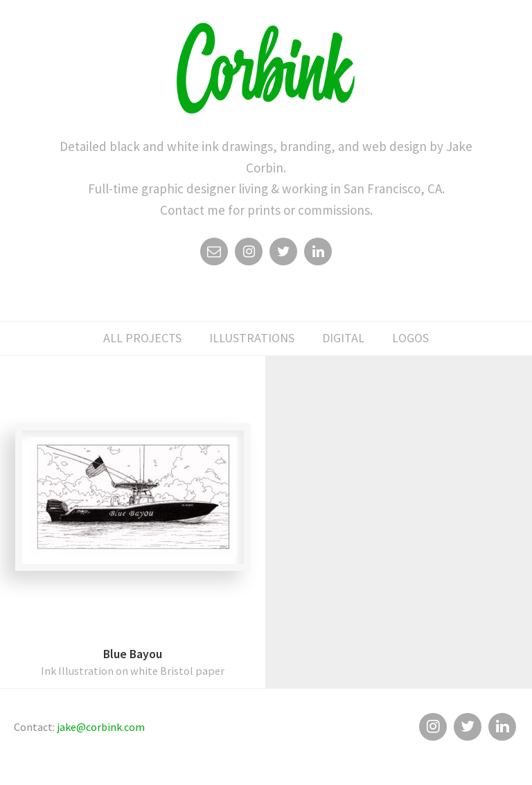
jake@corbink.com (101, 727)
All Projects (142, 338)
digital (343, 338)
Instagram (249, 255)
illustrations (252, 338)
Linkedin (318, 255)
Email (214, 255)
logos (410, 338)
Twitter (283, 255)
